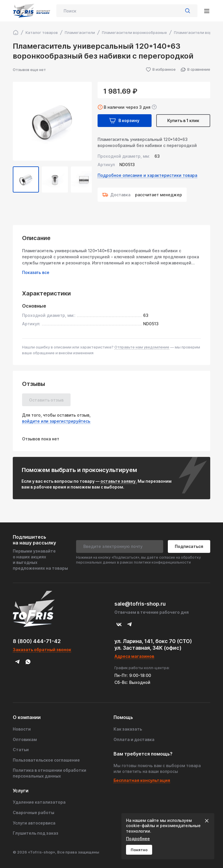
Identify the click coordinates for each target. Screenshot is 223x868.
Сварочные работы (34, 812)
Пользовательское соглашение (46, 760)
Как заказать (128, 729)
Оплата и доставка (134, 739)
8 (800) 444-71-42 (37, 641)
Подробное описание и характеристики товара (147, 175)
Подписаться (189, 546)
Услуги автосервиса (34, 823)
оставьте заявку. (119, 481)
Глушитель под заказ (36, 833)
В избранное (161, 70)
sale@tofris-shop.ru (140, 604)
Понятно (139, 850)
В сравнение (195, 70)
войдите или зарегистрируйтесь (56, 421)
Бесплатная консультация (142, 780)
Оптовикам (25, 739)
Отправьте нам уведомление (142, 347)
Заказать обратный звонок (42, 650)
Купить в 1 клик (183, 120)
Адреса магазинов (134, 656)
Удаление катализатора (39, 802)
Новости (22, 729)
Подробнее (138, 839)
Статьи (21, 750)
